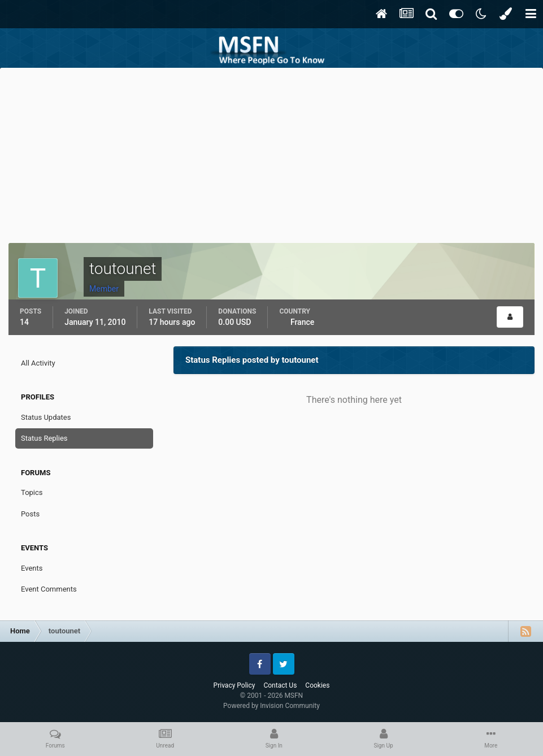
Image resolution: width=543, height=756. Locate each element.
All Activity (38, 363)
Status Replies (44, 438)
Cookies (317, 685)
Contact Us (280, 685)
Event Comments (49, 589)
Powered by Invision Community (271, 706)
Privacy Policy (234, 685)
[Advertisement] (272, 153)
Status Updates (46, 417)
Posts (30, 514)
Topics (32, 492)
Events (32, 568)
